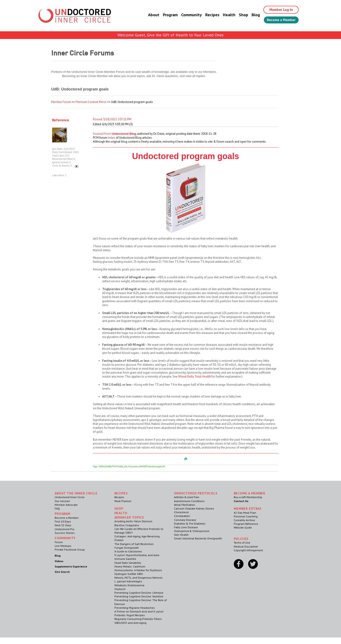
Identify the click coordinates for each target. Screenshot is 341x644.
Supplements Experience (71, 566)
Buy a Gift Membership (248, 497)
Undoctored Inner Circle (70, 497)
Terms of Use (242, 543)
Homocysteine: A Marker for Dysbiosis (138, 570)
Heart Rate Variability (128, 563)
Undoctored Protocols (196, 493)
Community (188, 15)
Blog (252, 15)
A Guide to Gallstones (128, 551)
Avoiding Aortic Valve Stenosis (133, 521)
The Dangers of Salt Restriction (134, 544)
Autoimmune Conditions (189, 501)
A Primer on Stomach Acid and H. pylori (139, 611)
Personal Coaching (246, 516)
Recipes (209, 15)
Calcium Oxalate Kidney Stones (194, 508)
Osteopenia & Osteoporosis (192, 531)
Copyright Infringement (248, 550)
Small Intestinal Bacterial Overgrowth (198, 538)
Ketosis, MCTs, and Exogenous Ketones (139, 578)
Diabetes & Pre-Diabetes (190, 524)
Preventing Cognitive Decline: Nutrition (139, 596)
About (150, 15)
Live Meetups (63, 546)
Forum (59, 542)
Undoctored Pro (65, 529)
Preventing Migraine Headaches (135, 608)
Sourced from (102, 134)
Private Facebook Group (70, 549)
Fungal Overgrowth (127, 548)
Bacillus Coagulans (127, 525)
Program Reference (246, 524)
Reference (61, 120)
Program (167, 15)
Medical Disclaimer (246, 546)
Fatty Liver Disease (186, 527)
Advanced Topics (129, 517)
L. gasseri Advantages (128, 581)
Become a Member (279, 20)
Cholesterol (181, 512)
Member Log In (279, 10)
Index (112, 138)
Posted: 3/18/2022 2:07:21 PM (112, 119)
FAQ (57, 508)
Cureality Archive (244, 520)
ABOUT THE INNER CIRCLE (76, 493)
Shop (240, 15)
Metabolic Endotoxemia (129, 585)
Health (226, 15)
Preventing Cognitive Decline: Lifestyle (139, 593)
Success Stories (65, 533)
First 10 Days (63, 521)
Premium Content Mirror (91, 102)
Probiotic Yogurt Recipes (130, 615)
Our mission (62, 501)
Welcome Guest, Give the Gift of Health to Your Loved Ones (170, 35)
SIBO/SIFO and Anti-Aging (130, 623)
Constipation (182, 516)
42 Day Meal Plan (245, 513)
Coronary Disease (185, 520)
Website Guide (243, 527)
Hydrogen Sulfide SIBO (129, 574)
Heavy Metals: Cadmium (130, 566)
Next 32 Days (63, 525)
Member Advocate (66, 505)
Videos (59, 561)
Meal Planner (123, 501)
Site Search (62, 572)
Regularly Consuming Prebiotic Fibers (138, 619)
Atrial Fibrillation (185, 505)
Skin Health (181, 535)
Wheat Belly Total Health (194, 376)
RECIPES (121, 493)
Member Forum (61, 102)
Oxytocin (120, 589)
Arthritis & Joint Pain (187, 497)
